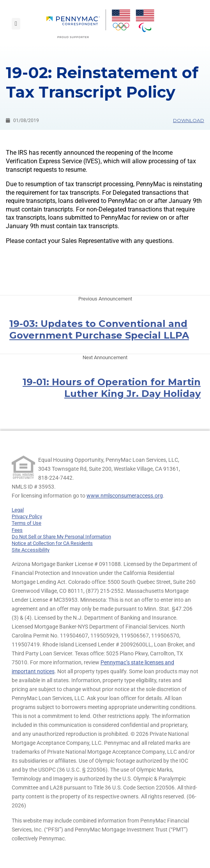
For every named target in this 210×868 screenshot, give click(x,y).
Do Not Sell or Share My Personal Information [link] (61, 537)
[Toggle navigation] (16, 24)
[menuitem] (76, 24)
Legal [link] (18, 510)
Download (189, 120)
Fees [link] (17, 530)
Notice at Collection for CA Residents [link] (52, 543)
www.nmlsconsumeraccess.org (125, 496)
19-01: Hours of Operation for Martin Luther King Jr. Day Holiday (112, 388)
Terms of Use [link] (26, 523)
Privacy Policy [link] (27, 516)
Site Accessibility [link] (31, 550)
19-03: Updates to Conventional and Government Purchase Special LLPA (99, 329)
